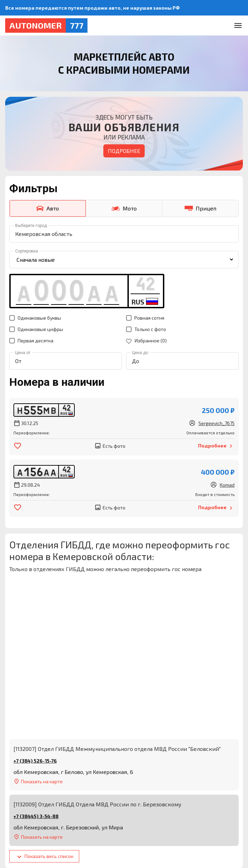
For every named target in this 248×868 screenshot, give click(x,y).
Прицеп (200, 208)
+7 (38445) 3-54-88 (36, 816)
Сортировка (27, 251)
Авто (48, 208)
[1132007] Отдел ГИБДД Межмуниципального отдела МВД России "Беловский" (117, 749)
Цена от (23, 353)
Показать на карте (38, 781)
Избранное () (146, 340)
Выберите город (31, 226)
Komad (227, 485)
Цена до (140, 353)
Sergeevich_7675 (216, 423)
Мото (124, 208)
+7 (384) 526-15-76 (35, 761)
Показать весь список (44, 857)
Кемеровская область (44, 234)
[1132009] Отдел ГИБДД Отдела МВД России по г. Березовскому (97, 804)
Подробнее (124, 151)
